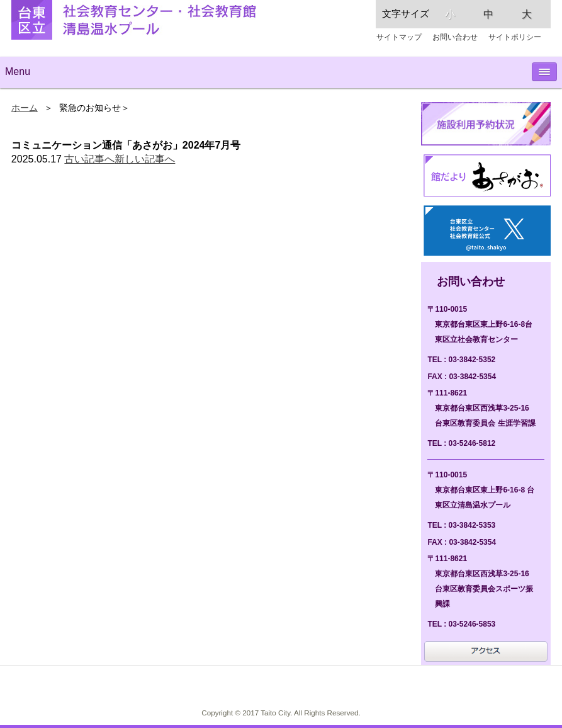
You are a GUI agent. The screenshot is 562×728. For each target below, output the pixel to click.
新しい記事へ (145, 159)
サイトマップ (399, 37)
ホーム (25, 108)
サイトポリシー (515, 37)
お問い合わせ (455, 37)
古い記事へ (89, 159)
